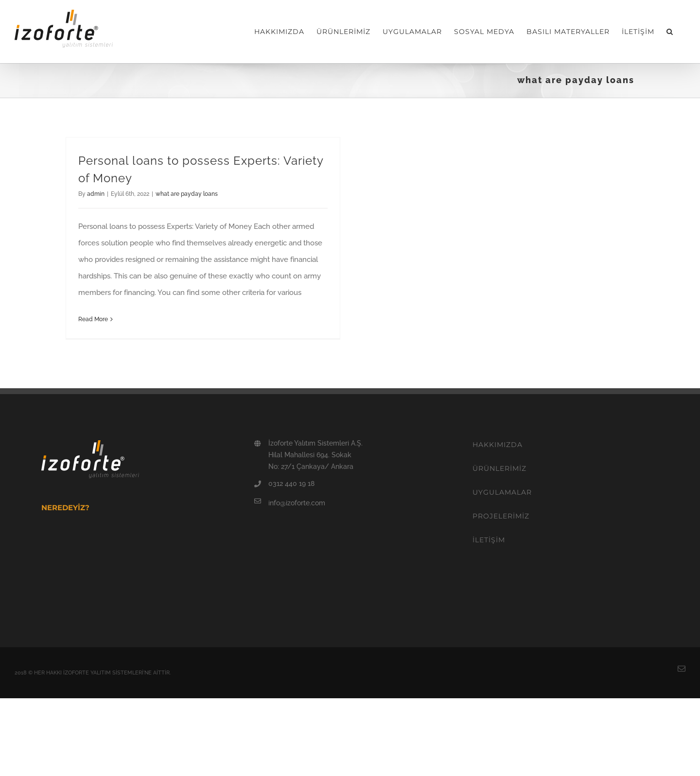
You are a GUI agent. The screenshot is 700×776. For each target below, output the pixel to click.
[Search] (670, 32)
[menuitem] (279, 32)
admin (96, 194)
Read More (93, 319)
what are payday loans (187, 194)
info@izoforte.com (297, 503)
